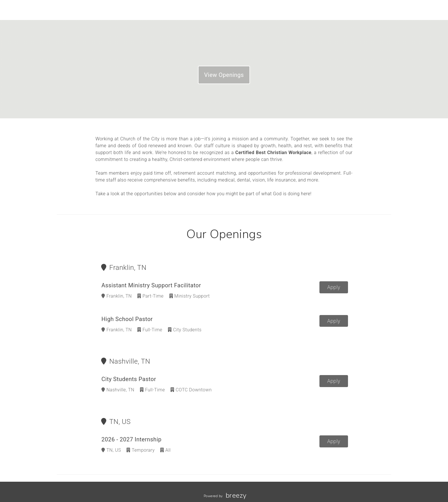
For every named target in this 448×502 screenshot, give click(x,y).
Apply (334, 287)
